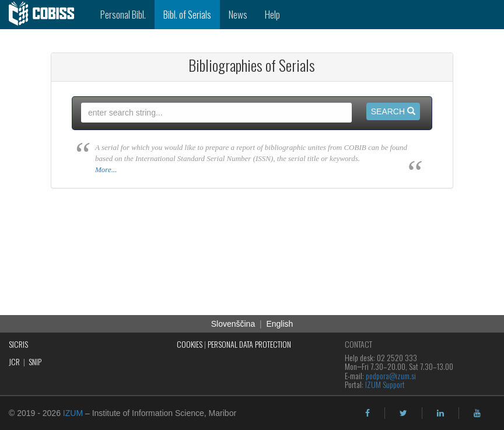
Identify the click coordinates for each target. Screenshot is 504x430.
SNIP (35, 361)
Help (272, 14)
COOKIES (190, 344)
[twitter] (403, 413)
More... (106, 169)
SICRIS (18, 344)
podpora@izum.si (391, 375)
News (238, 14)
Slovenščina (233, 324)
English (279, 324)
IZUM (73, 413)
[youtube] (477, 413)
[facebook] (367, 413)
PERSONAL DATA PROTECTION (249, 344)
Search (393, 111)
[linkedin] (440, 413)
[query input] (216, 113)
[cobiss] (46, 15)
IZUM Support (385, 384)
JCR (14, 361)
